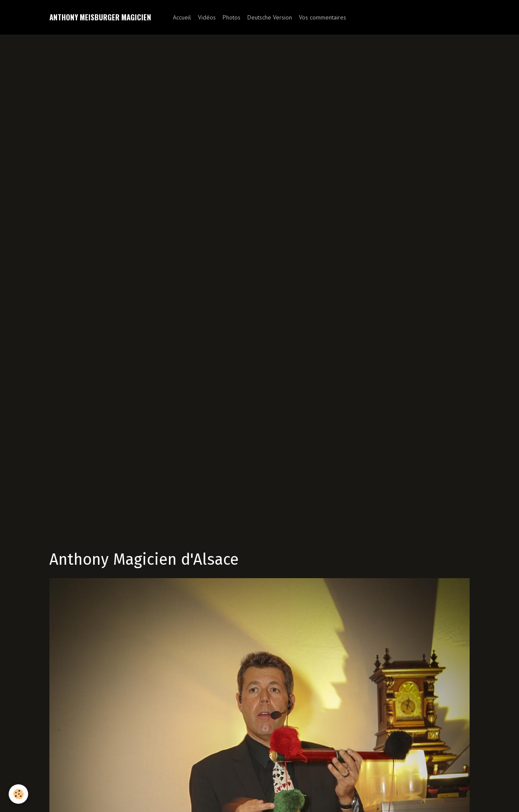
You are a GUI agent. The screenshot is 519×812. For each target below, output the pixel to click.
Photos (232, 17)
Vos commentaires (323, 17)
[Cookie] (18, 794)
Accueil (182, 17)
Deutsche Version (270, 17)
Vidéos (207, 17)
